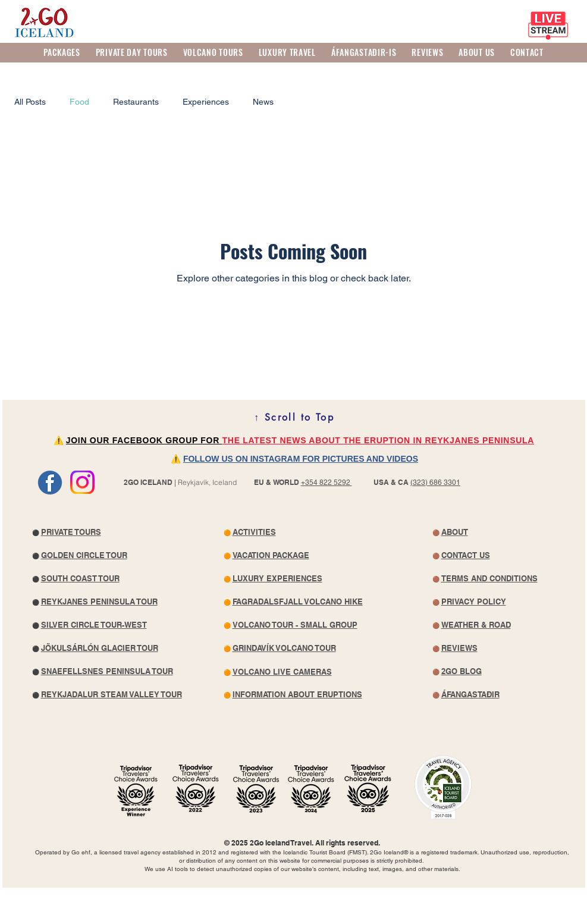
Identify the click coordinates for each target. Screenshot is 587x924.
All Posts (30, 102)
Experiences (206, 102)
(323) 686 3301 (435, 483)
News (263, 102)
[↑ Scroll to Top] (294, 417)
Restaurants (136, 102)
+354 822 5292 (327, 483)
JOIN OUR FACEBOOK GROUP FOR (144, 440)
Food (79, 102)
